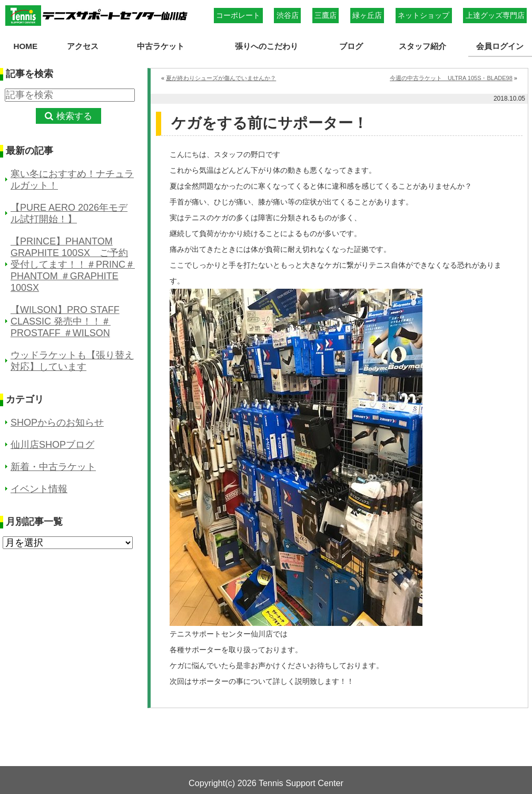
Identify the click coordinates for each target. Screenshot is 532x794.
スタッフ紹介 (422, 46)
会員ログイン (500, 46)
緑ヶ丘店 (367, 15)
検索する (74, 116)
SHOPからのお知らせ (57, 423)
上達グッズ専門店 (495, 15)
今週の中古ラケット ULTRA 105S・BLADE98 (451, 78)
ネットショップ (423, 15)
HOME (25, 46)
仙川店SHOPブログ (52, 445)
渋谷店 (288, 15)
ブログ (351, 46)
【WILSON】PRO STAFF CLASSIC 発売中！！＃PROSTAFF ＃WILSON (65, 321)
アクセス (83, 46)
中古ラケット (161, 46)
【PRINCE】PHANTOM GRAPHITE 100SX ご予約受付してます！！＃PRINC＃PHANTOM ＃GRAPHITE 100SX (73, 264)
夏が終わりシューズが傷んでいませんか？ (221, 78)
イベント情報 (39, 489)
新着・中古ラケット (53, 467)
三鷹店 (326, 15)
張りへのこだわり (267, 46)
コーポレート (238, 15)
